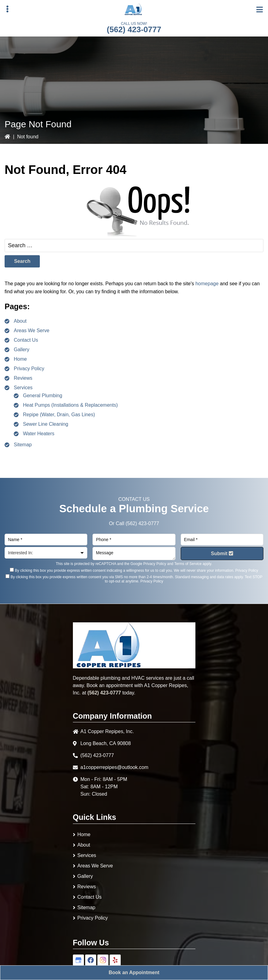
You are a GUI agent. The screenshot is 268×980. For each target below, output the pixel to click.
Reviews (23, 378)
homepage (207, 284)
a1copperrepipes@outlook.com (115, 767)
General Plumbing (43, 396)
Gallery (22, 350)
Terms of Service (188, 564)
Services (23, 388)
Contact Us (26, 340)
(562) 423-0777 (134, 29)
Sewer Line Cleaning (46, 424)
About (20, 321)
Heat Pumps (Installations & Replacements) (70, 405)
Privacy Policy (29, 369)
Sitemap (23, 445)
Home (20, 359)
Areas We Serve (32, 331)
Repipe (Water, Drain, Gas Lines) (59, 415)
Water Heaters (39, 434)
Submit (222, 553)
